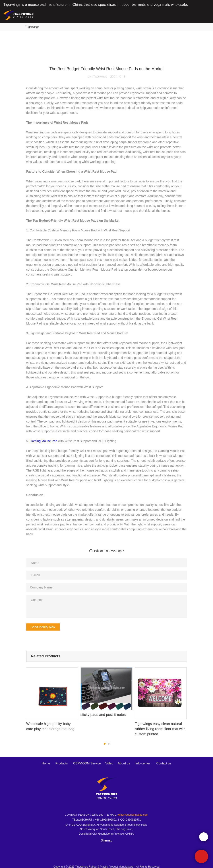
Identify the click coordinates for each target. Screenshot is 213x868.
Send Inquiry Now (43, 627)
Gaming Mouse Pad (43, 441)
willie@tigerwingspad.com (133, 812)
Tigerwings (33, 27)
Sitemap (106, 837)
